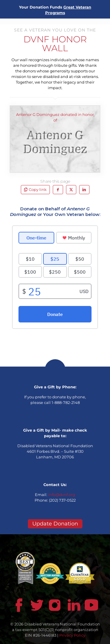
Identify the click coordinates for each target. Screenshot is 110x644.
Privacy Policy (72, 635)
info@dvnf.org (62, 495)
